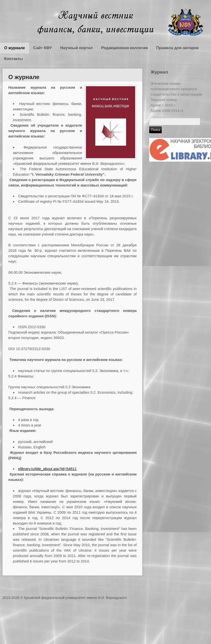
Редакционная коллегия (125, 48)
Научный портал (76, 48)
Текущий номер (164, 100)
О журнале (15, 48)
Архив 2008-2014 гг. (167, 110)
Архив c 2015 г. (163, 105)
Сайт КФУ (42, 48)
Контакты (13, 59)
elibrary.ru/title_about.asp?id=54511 (48, 469)
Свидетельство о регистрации (176, 94)
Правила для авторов (177, 48)
